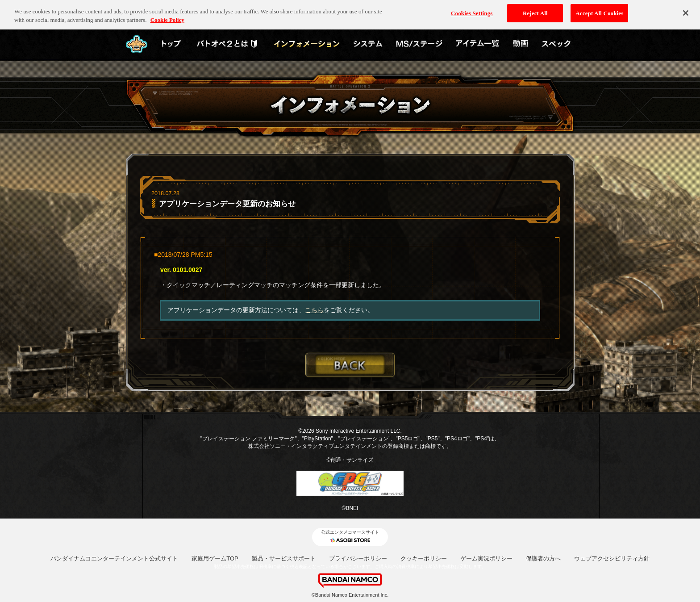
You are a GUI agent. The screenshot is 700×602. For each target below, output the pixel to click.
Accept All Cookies (599, 10)
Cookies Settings (472, 10)
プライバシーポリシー (358, 558)
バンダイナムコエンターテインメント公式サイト (114, 558)
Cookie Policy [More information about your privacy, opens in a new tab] (167, 17)
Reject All (535, 10)
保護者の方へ (543, 558)
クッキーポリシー (424, 558)
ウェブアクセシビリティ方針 (612, 558)
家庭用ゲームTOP (215, 558)
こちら (314, 310)
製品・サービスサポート (284, 558)
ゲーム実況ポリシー (486, 558)
